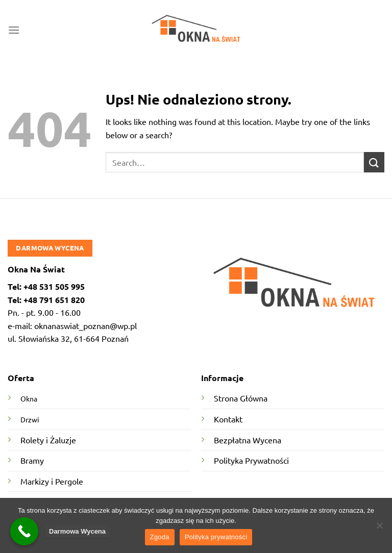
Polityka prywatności (216, 537)
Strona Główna (241, 398)
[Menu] (14, 30)
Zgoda (160, 537)
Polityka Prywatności (251, 460)
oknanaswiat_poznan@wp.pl (85, 325)
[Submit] (374, 162)
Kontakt (228, 419)
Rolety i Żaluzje (48, 440)
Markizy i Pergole (52, 481)
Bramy (32, 460)
